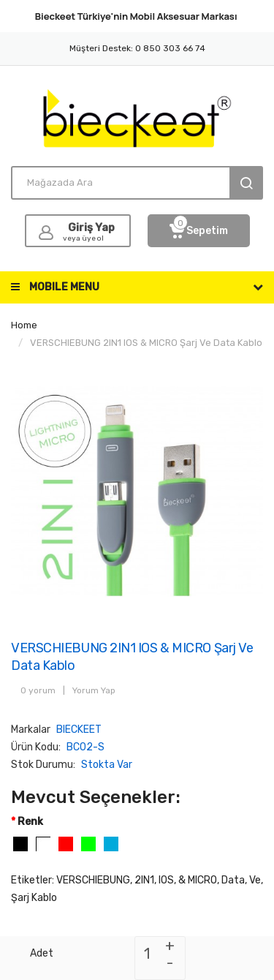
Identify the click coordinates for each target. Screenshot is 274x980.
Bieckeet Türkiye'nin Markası (136, 16)
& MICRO (198, 880)
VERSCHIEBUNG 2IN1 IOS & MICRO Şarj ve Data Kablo (146, 343)
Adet (42, 953)
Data (233, 880)
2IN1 (144, 880)
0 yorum (38, 690)
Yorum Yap (94, 690)
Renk (30, 822)
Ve (255, 880)
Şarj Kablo (34, 898)
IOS (166, 880)
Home (24, 325)
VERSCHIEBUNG (93, 880)
